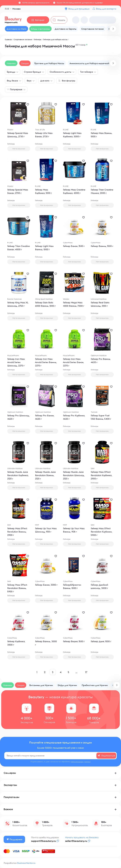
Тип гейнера (86, 72)
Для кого (45, 81)
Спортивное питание (23, 39)
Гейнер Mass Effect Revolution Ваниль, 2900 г (17, 532)
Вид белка (12, 81)
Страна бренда (32, 72)
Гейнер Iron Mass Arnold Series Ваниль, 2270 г (46, 362)
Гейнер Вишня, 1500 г (74, 641)
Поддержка (14, 839)
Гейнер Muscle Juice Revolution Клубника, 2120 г (18, 475)
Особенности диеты (60, 72)
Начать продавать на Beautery (82, 837)
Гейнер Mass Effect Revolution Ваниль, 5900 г (17, 588)
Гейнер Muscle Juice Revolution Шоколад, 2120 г (74, 475)
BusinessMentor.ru (26, 863)
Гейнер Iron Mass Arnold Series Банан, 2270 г (73, 362)
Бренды (11, 72)
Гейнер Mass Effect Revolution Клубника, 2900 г (101, 475)
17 (86, 672)
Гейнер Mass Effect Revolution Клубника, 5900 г (101, 532)
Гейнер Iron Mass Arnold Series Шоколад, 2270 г (16, 362)
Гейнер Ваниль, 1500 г (102, 246)
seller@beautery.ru (76, 841)
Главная (8, 39)
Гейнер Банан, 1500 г (74, 246)
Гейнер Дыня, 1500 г (101, 641)
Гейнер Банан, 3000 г (46, 585)
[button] (113, 63)
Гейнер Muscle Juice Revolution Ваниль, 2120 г (45, 475)
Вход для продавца (79, 9)
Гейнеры (38, 39)
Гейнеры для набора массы (55, 39)
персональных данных (81, 762)
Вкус (29, 81)
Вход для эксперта (106, 9)
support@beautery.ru (43, 841)
